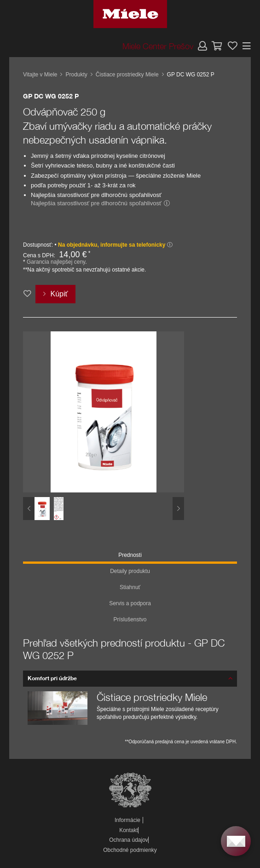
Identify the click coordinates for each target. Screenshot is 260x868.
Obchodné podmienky (130, 850)
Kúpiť (59, 294)
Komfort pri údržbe (52, 678)
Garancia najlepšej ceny (56, 262)
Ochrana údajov (129, 840)
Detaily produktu (130, 571)
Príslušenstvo (130, 619)
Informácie (127, 820)
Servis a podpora (130, 603)
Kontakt (129, 830)
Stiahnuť (130, 587)
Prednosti (130, 555)
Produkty (76, 75)
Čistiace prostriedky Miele (127, 75)
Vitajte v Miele (40, 75)
